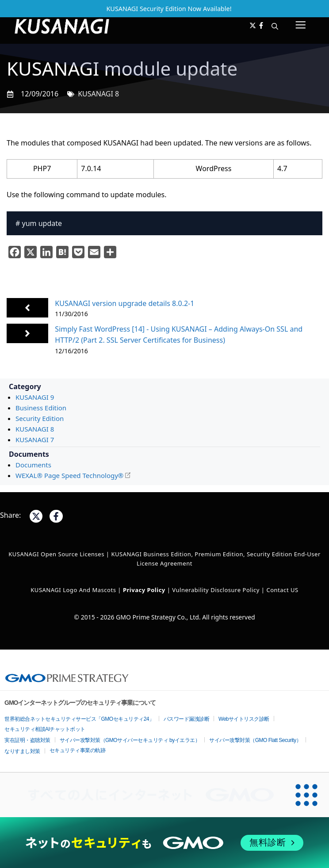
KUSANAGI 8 (98, 94)
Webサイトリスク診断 (244, 719)
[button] (275, 26)
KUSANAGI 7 (35, 440)
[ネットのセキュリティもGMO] (164, 843)
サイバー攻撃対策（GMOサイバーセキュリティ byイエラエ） (130, 740)
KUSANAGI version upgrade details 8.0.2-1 (124, 303)
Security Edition (40, 418)
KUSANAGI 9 (35, 397)
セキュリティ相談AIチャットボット (45, 729)
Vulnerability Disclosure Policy (216, 590)
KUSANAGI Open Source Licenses (56, 554)
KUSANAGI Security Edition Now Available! (169, 9)
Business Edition (41, 408)
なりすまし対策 (22, 751)
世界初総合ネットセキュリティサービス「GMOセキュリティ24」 (79, 719)
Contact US (282, 590)
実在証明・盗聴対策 (27, 740)
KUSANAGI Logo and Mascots (74, 590)
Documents (33, 465)
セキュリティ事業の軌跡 (78, 750)
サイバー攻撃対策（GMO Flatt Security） (255, 740)
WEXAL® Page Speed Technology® (69, 475)
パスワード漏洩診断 (187, 719)
